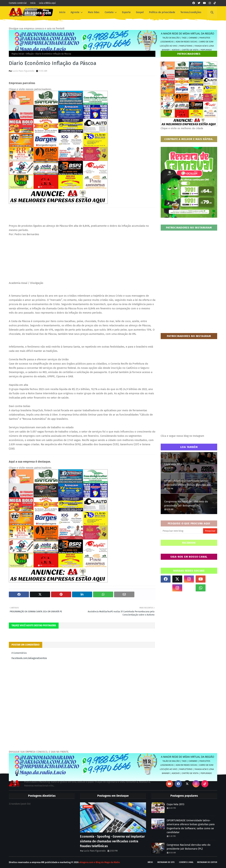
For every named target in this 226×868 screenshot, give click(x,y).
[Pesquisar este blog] (182, 531)
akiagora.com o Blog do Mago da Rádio (99, 862)
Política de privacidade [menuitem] (162, 12)
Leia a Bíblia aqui (47, 3)
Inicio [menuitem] (62, 12)
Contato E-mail (186, 862)
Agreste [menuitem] (75, 12)
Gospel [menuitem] (140, 12)
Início (33, 3)
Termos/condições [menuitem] (191, 12)
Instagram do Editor (207, 862)
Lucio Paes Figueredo (23, 71)
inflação (30, 54)
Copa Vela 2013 (173, 464)
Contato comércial (18, 3)
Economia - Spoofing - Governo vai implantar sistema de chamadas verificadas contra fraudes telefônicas (112, 841)
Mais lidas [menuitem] (94, 12)
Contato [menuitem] (109, 12)
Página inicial (18, 54)
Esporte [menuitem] (126, 12)
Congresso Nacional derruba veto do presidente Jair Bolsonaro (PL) (186, 504)
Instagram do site (166, 862)
